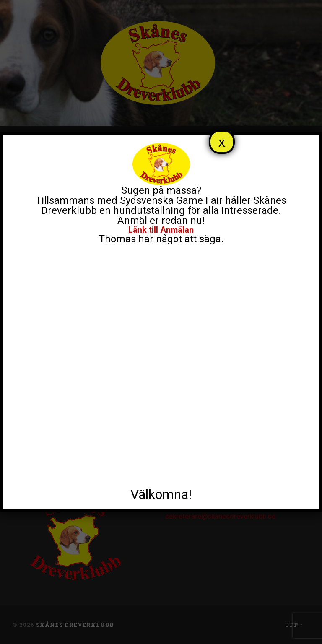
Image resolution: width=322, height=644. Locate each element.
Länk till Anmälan (161, 230)
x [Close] (222, 142)
